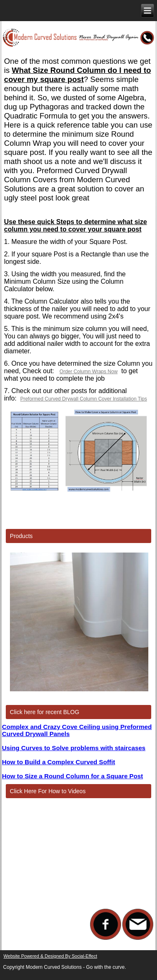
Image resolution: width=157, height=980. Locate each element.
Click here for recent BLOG (45, 712)
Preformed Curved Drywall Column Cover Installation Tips (84, 399)
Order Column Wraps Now (88, 372)
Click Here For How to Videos (48, 791)
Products (21, 536)
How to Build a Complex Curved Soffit (59, 762)
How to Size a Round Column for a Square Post (73, 776)
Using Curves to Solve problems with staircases (74, 748)
